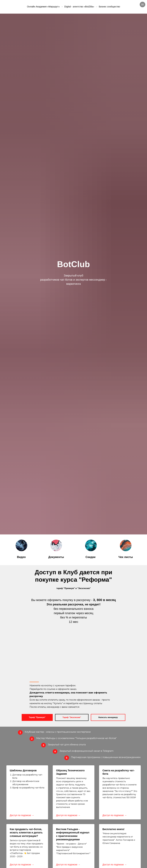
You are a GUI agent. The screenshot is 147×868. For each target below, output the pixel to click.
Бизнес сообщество (109, 7)
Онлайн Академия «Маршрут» (43, 7)
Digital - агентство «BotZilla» (79, 7)
